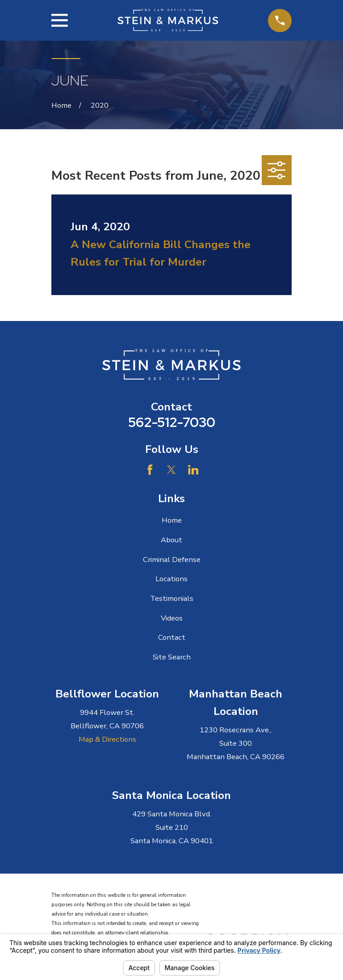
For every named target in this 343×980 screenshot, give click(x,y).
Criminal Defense (172, 560)
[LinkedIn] (193, 470)
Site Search (172, 657)
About (171, 540)
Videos (172, 618)
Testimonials (172, 598)
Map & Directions (107, 739)
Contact (172, 637)
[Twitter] (171, 470)
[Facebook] (150, 470)
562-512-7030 (172, 422)
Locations (171, 579)
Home (172, 520)
